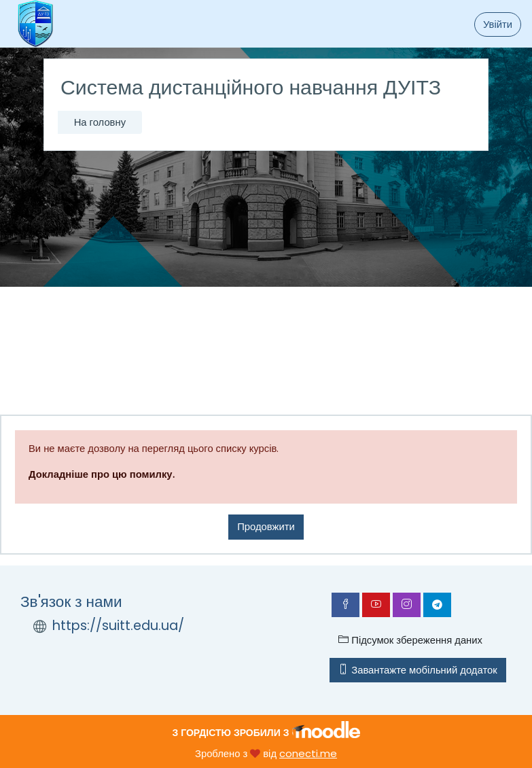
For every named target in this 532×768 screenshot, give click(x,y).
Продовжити (266, 526)
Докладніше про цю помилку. (102, 474)
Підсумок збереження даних (410, 640)
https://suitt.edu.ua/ (118, 626)
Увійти (498, 24)
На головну (100, 122)
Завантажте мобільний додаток (418, 670)
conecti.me (308, 753)
